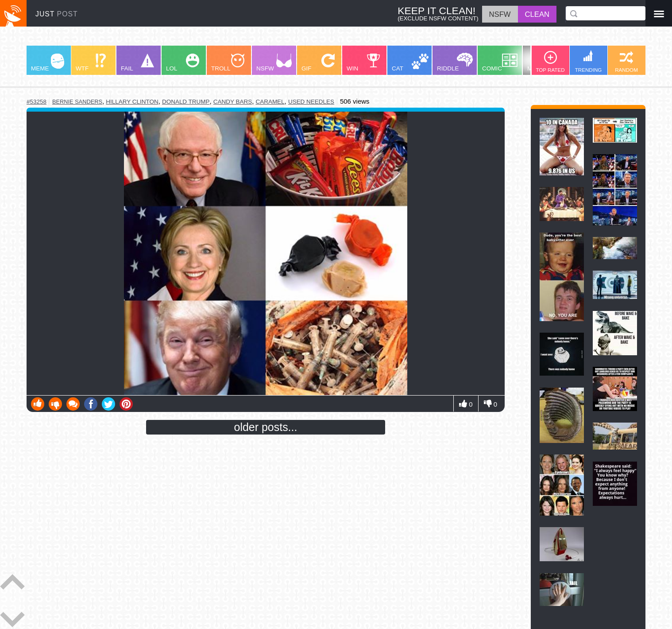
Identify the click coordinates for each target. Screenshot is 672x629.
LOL (183, 63)
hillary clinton (132, 102)
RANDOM (626, 62)
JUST (57, 14)
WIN (363, 63)
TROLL (228, 63)
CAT (410, 63)
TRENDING (589, 61)
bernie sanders (77, 102)
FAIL (137, 63)
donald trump (186, 102)
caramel (270, 102)
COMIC (500, 63)
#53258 (37, 102)
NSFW (274, 63)
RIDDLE (455, 62)
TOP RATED (550, 62)
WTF (91, 63)
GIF (318, 63)
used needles (311, 102)
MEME (48, 63)
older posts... (266, 427)
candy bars (233, 102)
